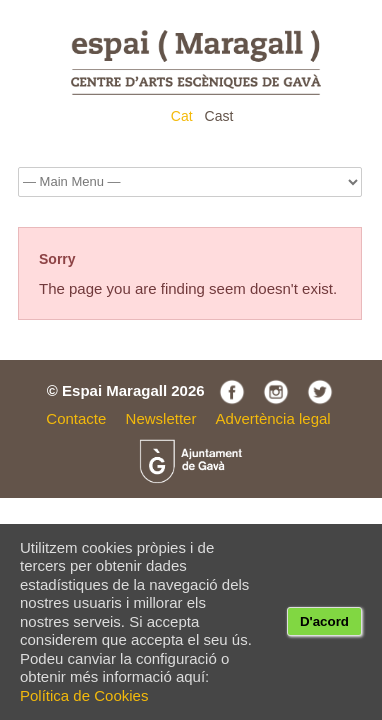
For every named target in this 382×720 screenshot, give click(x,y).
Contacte (76, 418)
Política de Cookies (84, 695)
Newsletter (161, 418)
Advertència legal (273, 418)
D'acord (324, 621)
